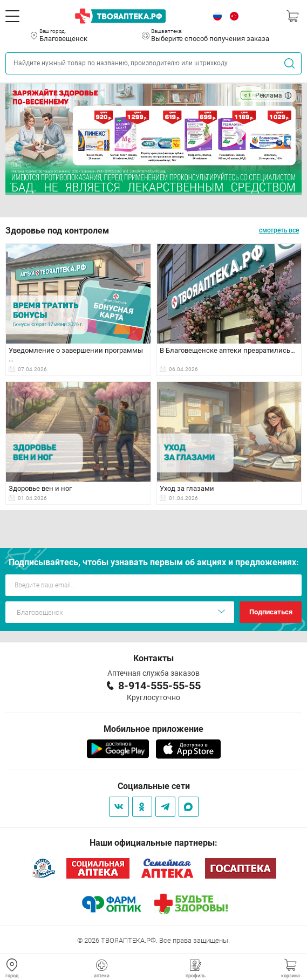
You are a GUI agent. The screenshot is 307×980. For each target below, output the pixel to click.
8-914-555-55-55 (159, 686)
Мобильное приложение (153, 729)
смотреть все (279, 230)
